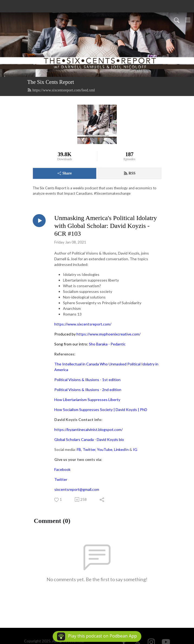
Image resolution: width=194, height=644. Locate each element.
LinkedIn (121, 449)
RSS (130, 173)
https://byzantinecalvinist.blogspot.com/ (88, 429)
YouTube (105, 449)
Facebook (62, 469)
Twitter (89, 449)
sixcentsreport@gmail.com (77, 489)
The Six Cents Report (51, 82)
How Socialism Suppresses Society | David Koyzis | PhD (101, 410)
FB (79, 449)
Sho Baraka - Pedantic (107, 344)
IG (135, 449)
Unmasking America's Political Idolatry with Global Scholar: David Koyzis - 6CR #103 (106, 226)
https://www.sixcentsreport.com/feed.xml (61, 90)
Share (65, 173)
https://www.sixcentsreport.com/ (83, 324)
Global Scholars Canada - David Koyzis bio (89, 439)
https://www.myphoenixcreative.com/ (108, 334)
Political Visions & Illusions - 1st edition (87, 380)
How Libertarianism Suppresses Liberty (87, 400)
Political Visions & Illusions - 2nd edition (88, 390)
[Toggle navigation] (188, 20)
